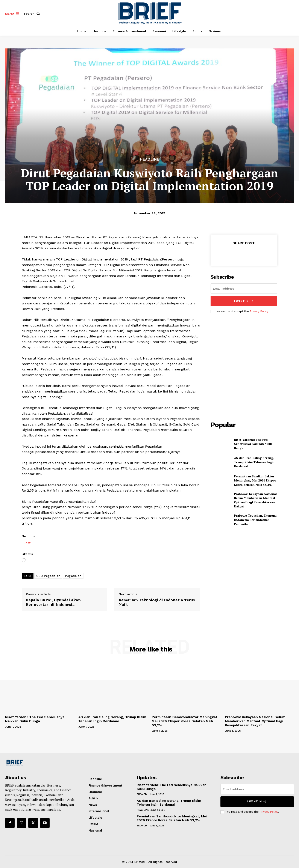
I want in (244, 301)
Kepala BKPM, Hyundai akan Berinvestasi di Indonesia (53, 602)
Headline (150, 159)
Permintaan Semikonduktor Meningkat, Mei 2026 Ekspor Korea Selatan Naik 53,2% (255, 480)
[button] (33, 14)
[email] (244, 289)
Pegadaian (73, 576)
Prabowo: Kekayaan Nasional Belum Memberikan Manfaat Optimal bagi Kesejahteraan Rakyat (255, 500)
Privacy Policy (259, 311)
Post (27, 542)
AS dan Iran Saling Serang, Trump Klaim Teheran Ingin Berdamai (254, 462)
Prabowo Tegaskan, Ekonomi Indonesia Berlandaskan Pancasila (255, 520)
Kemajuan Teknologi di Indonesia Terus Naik (157, 602)
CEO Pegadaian (48, 576)
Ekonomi (143, 794)
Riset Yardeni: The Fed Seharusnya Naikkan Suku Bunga (253, 444)
